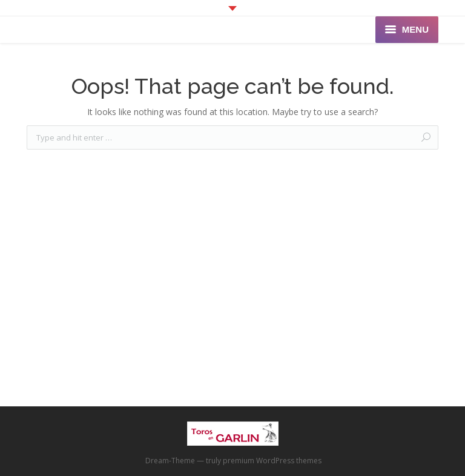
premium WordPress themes (272, 461)
